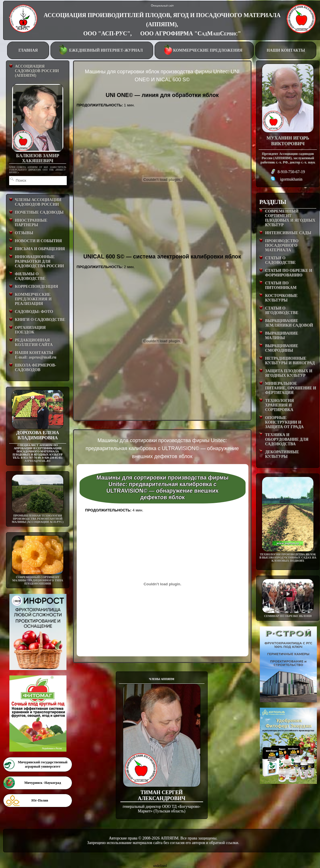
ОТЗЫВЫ (24, 233)
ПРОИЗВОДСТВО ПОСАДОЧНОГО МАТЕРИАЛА (282, 245)
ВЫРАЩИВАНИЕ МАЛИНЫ (281, 336)
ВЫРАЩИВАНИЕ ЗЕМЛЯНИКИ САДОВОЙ (289, 323)
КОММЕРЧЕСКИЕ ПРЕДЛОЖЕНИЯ (204, 50)
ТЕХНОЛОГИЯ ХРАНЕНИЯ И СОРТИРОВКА (279, 405)
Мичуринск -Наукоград (42, 783)
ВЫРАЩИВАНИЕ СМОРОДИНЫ (281, 348)
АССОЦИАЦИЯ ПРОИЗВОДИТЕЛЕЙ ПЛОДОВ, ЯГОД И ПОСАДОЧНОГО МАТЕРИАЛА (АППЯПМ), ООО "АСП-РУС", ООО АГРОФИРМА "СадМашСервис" (162, 24)
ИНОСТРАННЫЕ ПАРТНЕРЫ (31, 223)
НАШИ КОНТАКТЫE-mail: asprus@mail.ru (36, 355)
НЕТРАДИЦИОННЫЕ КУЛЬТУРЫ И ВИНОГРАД (290, 361)
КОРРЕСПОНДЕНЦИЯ (37, 287)
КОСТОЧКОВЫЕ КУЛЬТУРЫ (281, 298)
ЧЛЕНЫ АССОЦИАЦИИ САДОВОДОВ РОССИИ (38, 202)
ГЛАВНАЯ (28, 50)
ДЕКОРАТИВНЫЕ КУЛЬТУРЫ (282, 454)
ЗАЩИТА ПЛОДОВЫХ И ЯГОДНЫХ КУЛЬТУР (289, 373)
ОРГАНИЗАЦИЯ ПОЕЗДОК (30, 330)
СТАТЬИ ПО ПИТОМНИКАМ (281, 285)
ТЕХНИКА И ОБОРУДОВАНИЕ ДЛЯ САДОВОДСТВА (287, 439)
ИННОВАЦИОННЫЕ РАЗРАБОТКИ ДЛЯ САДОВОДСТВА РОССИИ (39, 261)
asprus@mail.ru (38, 461)
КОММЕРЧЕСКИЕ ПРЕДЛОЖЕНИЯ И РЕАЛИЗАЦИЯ (33, 299)
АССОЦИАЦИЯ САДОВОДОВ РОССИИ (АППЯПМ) (37, 71)
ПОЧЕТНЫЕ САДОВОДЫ (39, 212)
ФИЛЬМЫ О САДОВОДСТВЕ (30, 276)
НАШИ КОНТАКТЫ (286, 50)
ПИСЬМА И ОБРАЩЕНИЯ (40, 249)
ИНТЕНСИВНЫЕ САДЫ (288, 233)
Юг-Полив (40, 800)
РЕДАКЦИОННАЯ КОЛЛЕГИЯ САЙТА (34, 342)
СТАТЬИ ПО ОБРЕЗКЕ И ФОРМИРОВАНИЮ (288, 273)
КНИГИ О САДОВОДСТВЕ (40, 320)
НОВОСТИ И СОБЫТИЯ (38, 241)
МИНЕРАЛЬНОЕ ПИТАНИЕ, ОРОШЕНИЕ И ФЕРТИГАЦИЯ (290, 388)
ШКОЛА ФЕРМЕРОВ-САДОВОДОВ (36, 368)
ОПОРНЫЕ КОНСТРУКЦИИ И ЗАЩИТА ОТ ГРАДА (284, 422)
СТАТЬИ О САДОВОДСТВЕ (280, 260)
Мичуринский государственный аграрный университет (42, 764)
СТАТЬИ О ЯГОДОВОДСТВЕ (282, 310)
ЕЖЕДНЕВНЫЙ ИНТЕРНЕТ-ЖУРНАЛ (101, 50)
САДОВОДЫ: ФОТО (34, 312)
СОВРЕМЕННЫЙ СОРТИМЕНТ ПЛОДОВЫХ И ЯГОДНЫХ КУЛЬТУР (290, 218)
